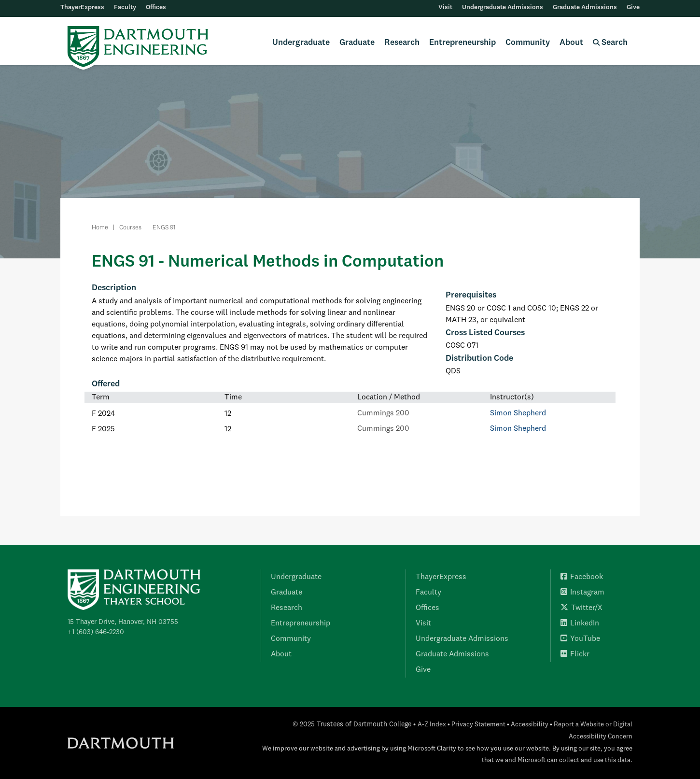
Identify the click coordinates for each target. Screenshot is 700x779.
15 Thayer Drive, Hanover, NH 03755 (123, 622)
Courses (130, 228)
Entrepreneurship (462, 43)
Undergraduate (301, 43)
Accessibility (530, 725)
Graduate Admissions (585, 7)
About (571, 43)
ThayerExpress (82, 7)
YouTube (580, 639)
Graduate (357, 43)
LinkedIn (580, 623)
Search (610, 43)
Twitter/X (581, 608)
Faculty (125, 7)
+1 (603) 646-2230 (96, 632)
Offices (156, 7)
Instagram (582, 593)
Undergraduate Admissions (503, 7)
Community (528, 43)
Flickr (575, 654)
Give (633, 7)
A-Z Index (432, 725)
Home (100, 228)
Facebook (582, 577)
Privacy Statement (478, 725)
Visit (445, 7)
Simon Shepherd (518, 413)
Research (402, 43)
